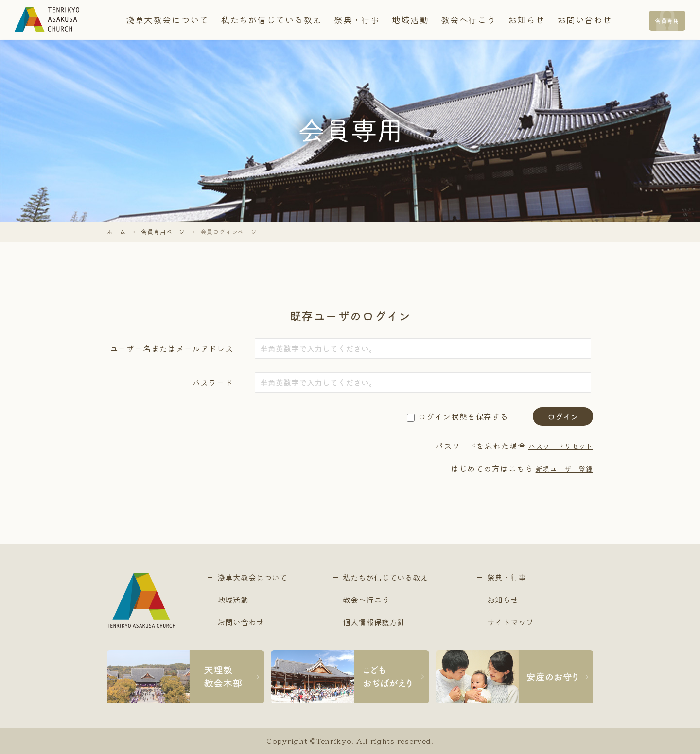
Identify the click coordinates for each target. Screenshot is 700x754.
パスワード (213, 382)
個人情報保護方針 (374, 622)
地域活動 (401, 19)
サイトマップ (510, 622)
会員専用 (664, 20)
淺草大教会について (190, 19)
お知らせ (503, 19)
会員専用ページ (163, 231)
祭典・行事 (354, 19)
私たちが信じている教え (280, 19)
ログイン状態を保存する (463, 416)
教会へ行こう (452, 19)
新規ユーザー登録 (560, 468)
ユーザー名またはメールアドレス (172, 348)
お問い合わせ (554, 19)
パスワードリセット (556, 446)
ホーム (116, 231)
